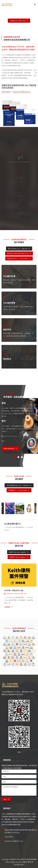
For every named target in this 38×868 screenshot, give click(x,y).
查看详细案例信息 (9, 449)
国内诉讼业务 (17, 258)
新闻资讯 (17, 557)
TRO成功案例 (18, 485)
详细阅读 (7, 607)
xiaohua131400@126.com (22, 91)
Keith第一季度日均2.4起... (14, 590)
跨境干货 (17, 552)
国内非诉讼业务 (18, 254)
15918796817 (6, 91)
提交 (5, 799)
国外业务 (18, 249)
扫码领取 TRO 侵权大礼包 (17, 21)
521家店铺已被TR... (13, 524)
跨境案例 (17, 490)
